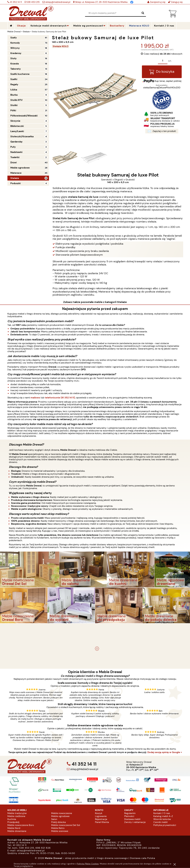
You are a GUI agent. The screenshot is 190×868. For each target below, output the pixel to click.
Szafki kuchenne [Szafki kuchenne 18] (20, 74)
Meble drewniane (17, 831)
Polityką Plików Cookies (88, 864)
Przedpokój (13, 822)
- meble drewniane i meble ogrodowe (95, 628)
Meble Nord (14, 828)
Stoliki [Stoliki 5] (14, 105)
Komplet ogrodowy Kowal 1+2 (95, 636)
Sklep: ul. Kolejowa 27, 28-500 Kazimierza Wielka (101, 2)
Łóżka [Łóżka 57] (14, 90)
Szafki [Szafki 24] (14, 79)
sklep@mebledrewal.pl (58, 2)
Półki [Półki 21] (13, 110)
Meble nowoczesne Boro (21, 825)
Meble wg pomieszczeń (88, 26)
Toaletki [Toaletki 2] (15, 157)
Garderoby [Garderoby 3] (16, 142)
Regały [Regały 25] (14, 84)
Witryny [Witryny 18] (15, 48)
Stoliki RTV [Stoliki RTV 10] (16, 100)
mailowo (35, 398)
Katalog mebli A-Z (163, 816)
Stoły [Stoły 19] (14, 58)
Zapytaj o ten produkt (162, 132)
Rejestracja (101, 819)
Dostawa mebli (132, 819)
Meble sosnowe (60, 831)
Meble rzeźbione (16, 816)
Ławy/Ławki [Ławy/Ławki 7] (17, 131)
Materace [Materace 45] (16, 173)
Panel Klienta (102, 822)
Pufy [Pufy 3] (13, 147)
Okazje (21, 26)
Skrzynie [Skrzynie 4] (15, 121)
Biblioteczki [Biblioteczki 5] (17, 126)
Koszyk (99, 813)
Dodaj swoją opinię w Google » (165, 752)
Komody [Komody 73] (15, 43)
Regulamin (130, 813)
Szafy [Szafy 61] (14, 38)
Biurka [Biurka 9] (14, 95)
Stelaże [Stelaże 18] (15, 178)
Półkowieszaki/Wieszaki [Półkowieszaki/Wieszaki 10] (24, 116)
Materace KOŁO (139, 26)
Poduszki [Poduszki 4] (16, 183)
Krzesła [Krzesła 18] (15, 64)
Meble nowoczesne (62, 813)
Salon (54, 819)
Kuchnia (12, 819)
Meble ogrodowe (60, 816)
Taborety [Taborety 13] (16, 69)
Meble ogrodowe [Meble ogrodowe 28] (20, 168)
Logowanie (101, 816)
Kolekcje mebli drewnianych (49, 26)
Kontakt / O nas (162, 813)
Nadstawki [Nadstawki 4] (16, 152)
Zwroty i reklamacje (135, 822)
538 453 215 (33, 2)
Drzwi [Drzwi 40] (14, 162)
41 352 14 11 (16, 2)
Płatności (129, 816)
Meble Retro (58, 828)
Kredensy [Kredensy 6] (16, 53)
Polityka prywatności (165, 825)
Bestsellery (117, 26)
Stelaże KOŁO (61, 46)
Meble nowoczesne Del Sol (66, 825)
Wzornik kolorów (162, 819)
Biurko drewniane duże (95, 663)
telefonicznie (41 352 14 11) (60, 398)
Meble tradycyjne (17, 813)
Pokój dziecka (58, 822)
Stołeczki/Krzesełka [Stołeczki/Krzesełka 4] (22, 136)
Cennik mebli (160, 822)
